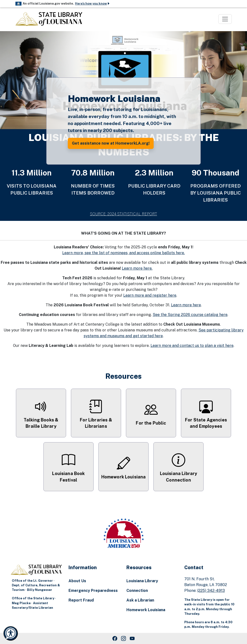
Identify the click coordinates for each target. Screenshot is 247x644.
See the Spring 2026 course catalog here (190, 315)
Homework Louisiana (146, 610)
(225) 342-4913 (211, 591)
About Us (77, 581)
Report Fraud (81, 600)
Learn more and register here (150, 295)
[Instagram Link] (123, 638)
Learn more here (186, 305)
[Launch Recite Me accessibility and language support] (11, 633)
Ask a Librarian (140, 600)
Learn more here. (137, 268)
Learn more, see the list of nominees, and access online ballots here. (123, 253)
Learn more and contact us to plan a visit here (192, 346)
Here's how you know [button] (93, 3)
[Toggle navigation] (225, 19)
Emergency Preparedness (93, 591)
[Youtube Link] (132, 638)
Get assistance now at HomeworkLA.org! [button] (111, 143)
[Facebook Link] (115, 638)
